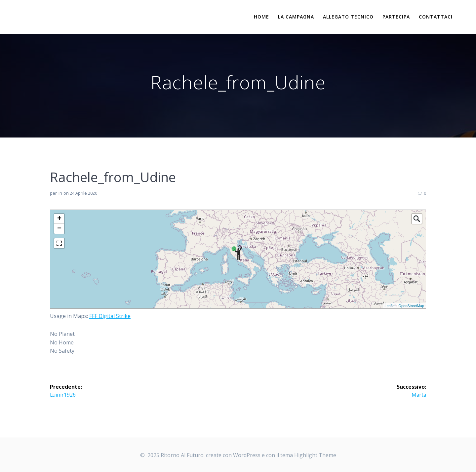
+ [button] (59, 219)
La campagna (296, 17)
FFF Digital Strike (110, 316)
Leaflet (390, 306)
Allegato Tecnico (348, 17)
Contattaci (436, 17)
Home (261, 17)
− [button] (59, 229)
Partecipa (396, 17)
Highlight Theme (315, 455)
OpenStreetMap (411, 306)
